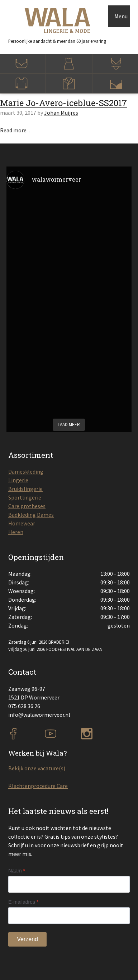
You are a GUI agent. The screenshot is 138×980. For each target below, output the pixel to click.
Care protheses (27, 506)
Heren (16, 532)
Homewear (22, 523)
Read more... (15, 130)
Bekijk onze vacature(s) (37, 768)
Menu (121, 16)
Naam (17, 871)
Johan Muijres (61, 113)
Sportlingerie (25, 497)
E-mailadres (23, 902)
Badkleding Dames (31, 515)
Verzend (27, 939)
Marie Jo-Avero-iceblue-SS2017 (63, 103)
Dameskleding (26, 471)
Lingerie (18, 480)
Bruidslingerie (25, 489)
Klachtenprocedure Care (38, 786)
